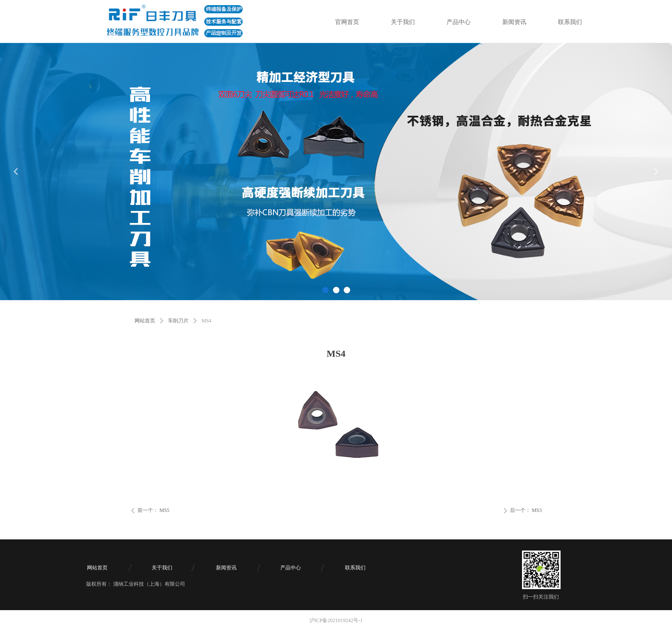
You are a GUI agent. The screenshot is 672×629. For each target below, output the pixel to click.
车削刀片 (178, 321)
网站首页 (145, 321)
